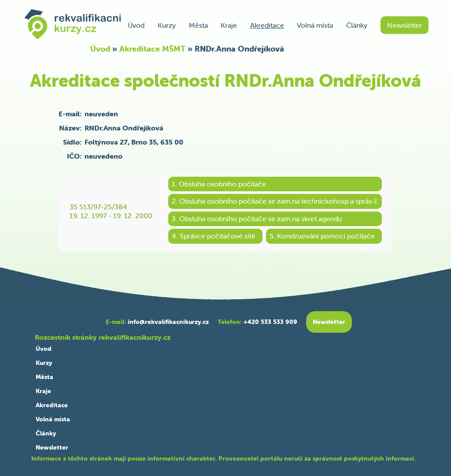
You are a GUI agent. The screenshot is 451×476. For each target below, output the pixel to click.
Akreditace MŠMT (152, 49)
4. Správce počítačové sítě (214, 236)
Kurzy (167, 25)
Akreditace (267, 25)
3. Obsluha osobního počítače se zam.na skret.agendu (257, 219)
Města (198, 25)
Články (357, 25)
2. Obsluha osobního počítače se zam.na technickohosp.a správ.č (275, 201)
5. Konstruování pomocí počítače (322, 236)
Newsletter (405, 25)
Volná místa (315, 25)
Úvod (136, 25)
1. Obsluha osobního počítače (219, 184)
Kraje (229, 25)
